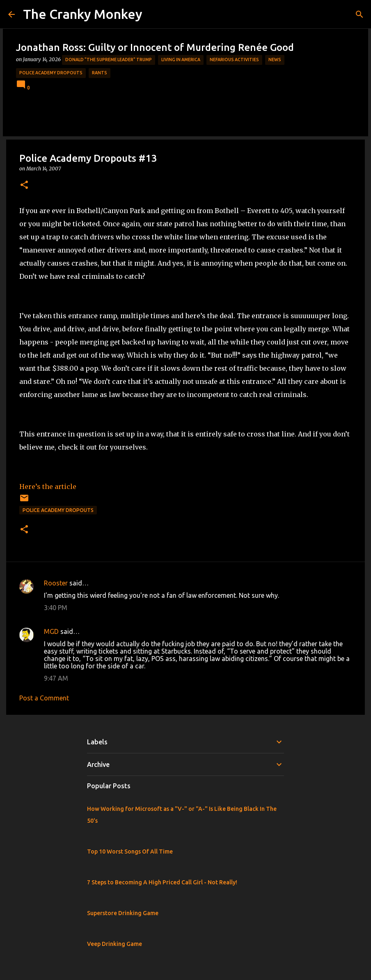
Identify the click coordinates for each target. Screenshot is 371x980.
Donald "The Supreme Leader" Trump (109, 60)
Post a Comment (44, 698)
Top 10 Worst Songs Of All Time (130, 851)
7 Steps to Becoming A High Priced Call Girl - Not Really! (162, 882)
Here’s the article (48, 487)
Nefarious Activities (234, 60)
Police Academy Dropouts (51, 73)
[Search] (360, 14)
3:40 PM (56, 608)
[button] (24, 185)
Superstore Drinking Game (123, 913)
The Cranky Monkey (83, 14)
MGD (51, 631)
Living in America (181, 60)
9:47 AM (56, 678)
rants (100, 73)
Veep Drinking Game (115, 944)
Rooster (56, 583)
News (275, 60)
